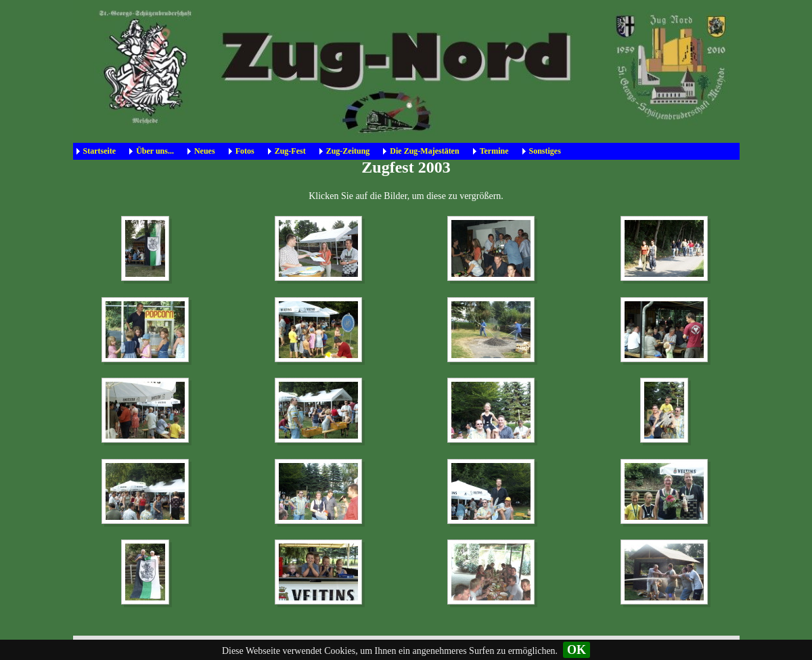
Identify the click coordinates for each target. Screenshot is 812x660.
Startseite (100, 151)
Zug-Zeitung (348, 151)
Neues (205, 151)
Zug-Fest (290, 151)
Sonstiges (545, 151)
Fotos (245, 151)
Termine (494, 151)
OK (577, 650)
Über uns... (155, 151)
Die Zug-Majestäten (424, 151)
